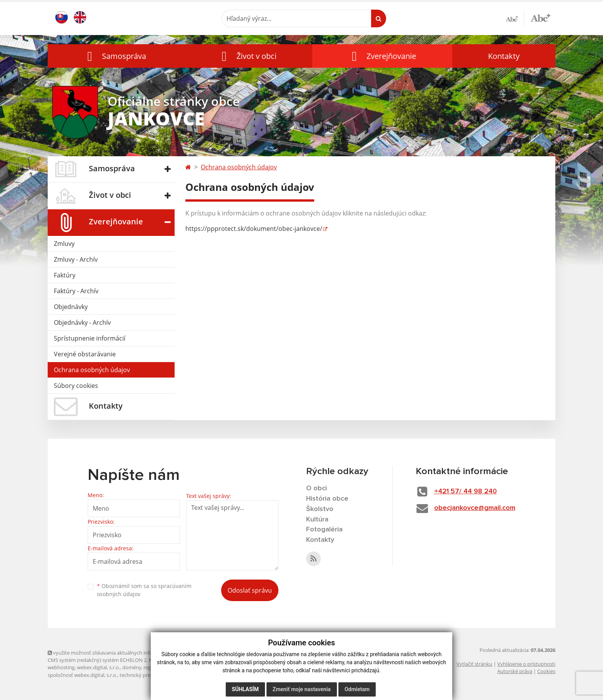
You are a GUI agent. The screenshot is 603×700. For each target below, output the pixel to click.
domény (132, 667)
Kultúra (317, 520)
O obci (316, 488)
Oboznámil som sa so (144, 590)
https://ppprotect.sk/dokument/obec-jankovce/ (254, 229)
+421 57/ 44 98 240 (466, 491)
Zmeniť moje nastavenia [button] (302, 689)
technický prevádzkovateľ (149, 675)
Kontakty (504, 56)
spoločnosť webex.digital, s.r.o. (82, 675)
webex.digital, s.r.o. (98, 667)
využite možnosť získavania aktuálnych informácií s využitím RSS (124, 653)
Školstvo (320, 509)
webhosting (61, 667)
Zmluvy (64, 244)
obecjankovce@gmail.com (475, 508)
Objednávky (71, 307)
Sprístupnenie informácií (90, 338)
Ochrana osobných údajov (92, 370)
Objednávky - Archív (82, 322)
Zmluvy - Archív (76, 259)
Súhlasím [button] (245, 689)
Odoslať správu (250, 590)
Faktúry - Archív (76, 291)
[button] (115, 56)
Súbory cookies (76, 386)
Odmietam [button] (357, 689)
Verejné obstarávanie (85, 354)
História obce (327, 499)
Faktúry (65, 275)
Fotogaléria (324, 530)
